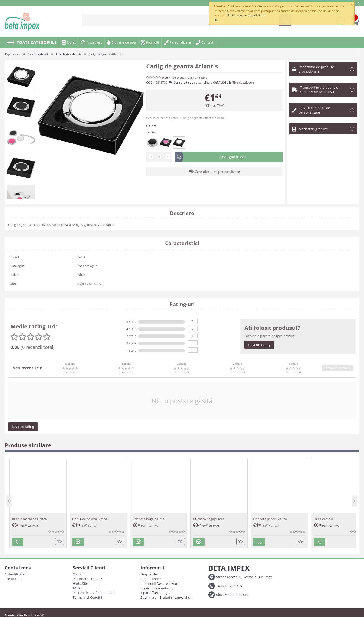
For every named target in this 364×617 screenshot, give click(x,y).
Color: (151, 126)
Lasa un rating (198, 78)
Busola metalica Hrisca (29, 519)
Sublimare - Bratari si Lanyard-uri (167, 596)
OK (216, 20)
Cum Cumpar (151, 578)
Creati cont (13, 578)
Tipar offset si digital (156, 592)
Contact (79, 573)
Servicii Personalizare (157, 587)
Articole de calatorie (71, 54)
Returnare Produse (87, 578)
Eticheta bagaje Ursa (149, 519)
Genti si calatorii (39, 54)
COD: (150, 83)
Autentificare (15, 573)
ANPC (77, 587)
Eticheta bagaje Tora (209, 519)
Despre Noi (149, 573)
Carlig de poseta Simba (90, 519)
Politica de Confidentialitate (94, 592)
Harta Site (80, 583)
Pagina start (13, 54)
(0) (179, 78)
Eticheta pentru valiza (270, 519)
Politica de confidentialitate (247, 15)
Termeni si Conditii (87, 596)
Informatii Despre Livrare (160, 583)
